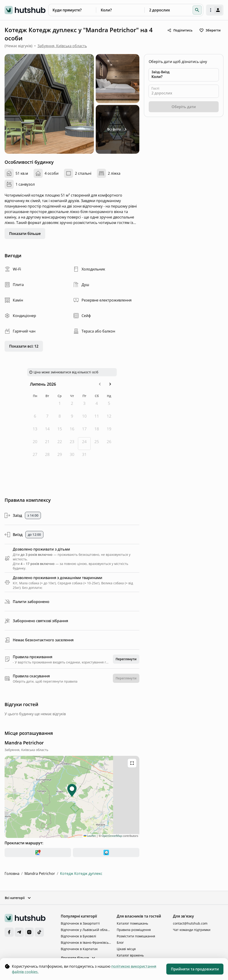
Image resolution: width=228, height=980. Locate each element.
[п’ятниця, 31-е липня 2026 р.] (84, 456)
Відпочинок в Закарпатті (80, 923)
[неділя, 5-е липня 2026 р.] (109, 405)
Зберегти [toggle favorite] (210, 30)
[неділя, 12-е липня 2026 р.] (109, 418)
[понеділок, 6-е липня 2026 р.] (35, 418)
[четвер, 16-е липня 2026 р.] (72, 431)
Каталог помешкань (132, 923)
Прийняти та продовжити (195, 969)
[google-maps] (38, 853)
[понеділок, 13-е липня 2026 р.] (35, 431)
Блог (120, 942)
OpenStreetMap (112, 836)
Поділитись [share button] (180, 30)
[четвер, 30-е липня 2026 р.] (72, 456)
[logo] (25, 10)
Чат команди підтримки (192, 930)
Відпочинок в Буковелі (78, 936)
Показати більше (25, 234)
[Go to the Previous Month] (100, 384)
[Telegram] (19, 932)
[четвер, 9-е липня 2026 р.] (72, 418)
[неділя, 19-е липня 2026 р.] (109, 431)
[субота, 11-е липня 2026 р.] (97, 418)
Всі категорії (18, 898)
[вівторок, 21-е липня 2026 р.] (47, 444)
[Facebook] (9, 932)
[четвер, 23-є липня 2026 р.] (72, 444)
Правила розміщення (134, 930)
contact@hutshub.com (190, 923)
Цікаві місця (126, 949)
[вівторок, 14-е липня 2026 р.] (47, 431)
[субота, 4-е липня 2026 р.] (97, 405)
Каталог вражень (130, 955)
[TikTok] (39, 932)
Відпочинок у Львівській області (86, 930)
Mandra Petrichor (40, 873)
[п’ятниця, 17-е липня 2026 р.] (84, 431)
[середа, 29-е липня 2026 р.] (60, 456)
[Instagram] (29, 932)
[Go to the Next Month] (110, 384)
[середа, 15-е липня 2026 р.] (60, 431)
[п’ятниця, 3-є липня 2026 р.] (84, 405)
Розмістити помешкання (136, 936)
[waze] (106, 853)
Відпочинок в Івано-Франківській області (86, 942)
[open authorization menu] (215, 10)
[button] (197, 10)
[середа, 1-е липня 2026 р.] (60, 405)
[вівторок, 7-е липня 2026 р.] (47, 418)
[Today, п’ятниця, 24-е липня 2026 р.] (84, 444)
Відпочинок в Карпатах (79, 949)
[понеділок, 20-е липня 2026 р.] (35, 444)
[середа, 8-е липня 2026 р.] (60, 418)
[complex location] (24, 743)
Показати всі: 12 (24, 346)
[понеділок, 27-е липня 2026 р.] (35, 456)
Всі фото (118, 129)
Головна (12, 873)
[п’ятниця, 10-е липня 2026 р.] (84, 418)
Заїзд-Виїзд (160, 72)
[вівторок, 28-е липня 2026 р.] (47, 456)
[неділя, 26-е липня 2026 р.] (109, 444)
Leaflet (90, 836)
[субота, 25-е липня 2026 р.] (97, 444)
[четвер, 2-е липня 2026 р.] (72, 405)
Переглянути (126, 659)
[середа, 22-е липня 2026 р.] (60, 444)
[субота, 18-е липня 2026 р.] (97, 431)
